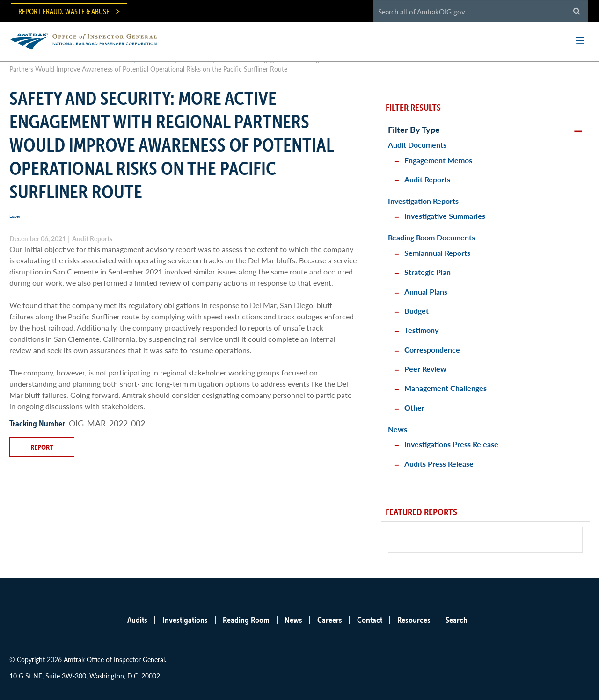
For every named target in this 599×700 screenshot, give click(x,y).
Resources (414, 620)
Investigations (185, 620)
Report (42, 447)
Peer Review (425, 369)
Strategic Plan (427, 272)
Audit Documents (417, 145)
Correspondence (432, 350)
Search (457, 620)
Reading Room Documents (431, 237)
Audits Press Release (439, 464)
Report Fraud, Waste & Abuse (64, 11)
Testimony (421, 330)
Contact (370, 620)
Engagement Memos (438, 160)
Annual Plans (426, 292)
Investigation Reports (423, 201)
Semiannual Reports (437, 253)
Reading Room (246, 620)
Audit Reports (427, 179)
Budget (416, 311)
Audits (137, 620)
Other (414, 408)
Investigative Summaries (445, 216)
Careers (330, 620)
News (398, 429)
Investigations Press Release (451, 444)
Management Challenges (446, 388)
